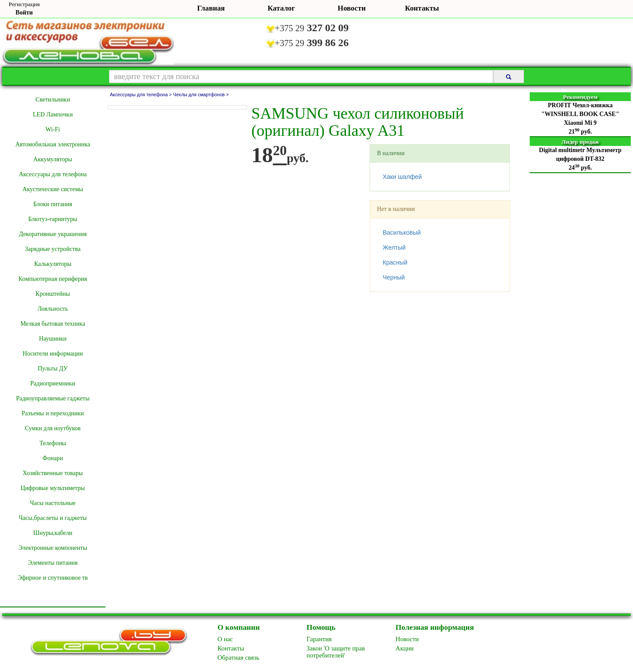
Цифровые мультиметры (53, 488)
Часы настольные (53, 503)
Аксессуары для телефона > (142, 94)
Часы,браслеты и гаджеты (53, 518)
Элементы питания (53, 563)
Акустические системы (53, 189)
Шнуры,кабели (53, 533)
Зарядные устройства (53, 249)
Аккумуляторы (53, 159)
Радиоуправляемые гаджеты (53, 398)
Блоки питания (53, 204)
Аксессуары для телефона (53, 174)
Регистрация (24, 4)
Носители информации (53, 354)
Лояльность (53, 309)
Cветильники (53, 100)
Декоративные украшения (53, 234)
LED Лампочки (53, 114)
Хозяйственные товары (53, 473)
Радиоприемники (53, 383)
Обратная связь (238, 657)
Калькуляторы (53, 264)
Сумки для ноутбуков (53, 428)
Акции (405, 648)
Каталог (281, 8)
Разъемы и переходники (53, 413)
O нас (225, 639)
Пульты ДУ (53, 369)
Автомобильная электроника (53, 144)
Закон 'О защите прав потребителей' (336, 652)
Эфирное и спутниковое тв (53, 578)
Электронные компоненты (53, 548)
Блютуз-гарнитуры (53, 219)
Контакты (422, 8)
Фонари (53, 458)
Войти (24, 13)
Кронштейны (53, 294)
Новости (352, 8)
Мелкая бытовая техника (53, 324)
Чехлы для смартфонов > (201, 94)
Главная (211, 8)
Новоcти (407, 639)
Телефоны (53, 443)
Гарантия (319, 639)
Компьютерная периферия (53, 279)
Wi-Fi (53, 129)
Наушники (53, 339)
